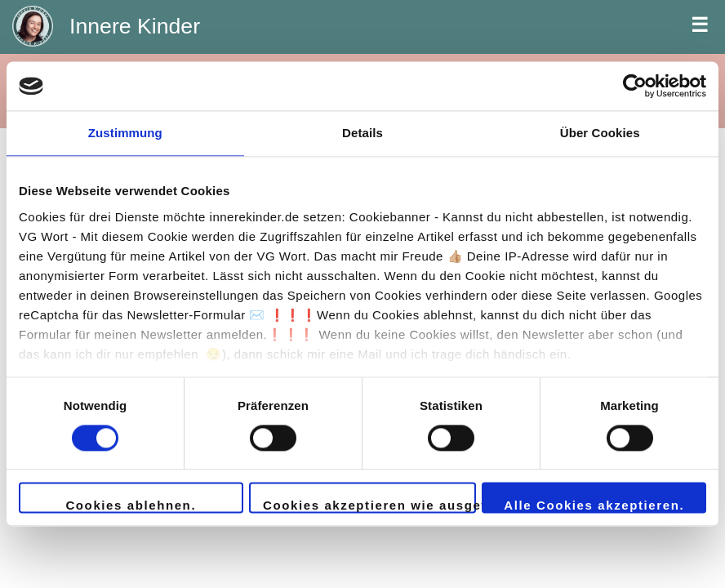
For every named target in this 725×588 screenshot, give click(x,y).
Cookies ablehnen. (131, 506)
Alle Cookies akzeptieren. (594, 506)
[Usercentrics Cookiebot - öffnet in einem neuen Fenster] (635, 86)
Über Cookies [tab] (600, 133)
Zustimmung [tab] (125, 133)
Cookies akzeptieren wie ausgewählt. (369, 506)
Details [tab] (362, 133)
